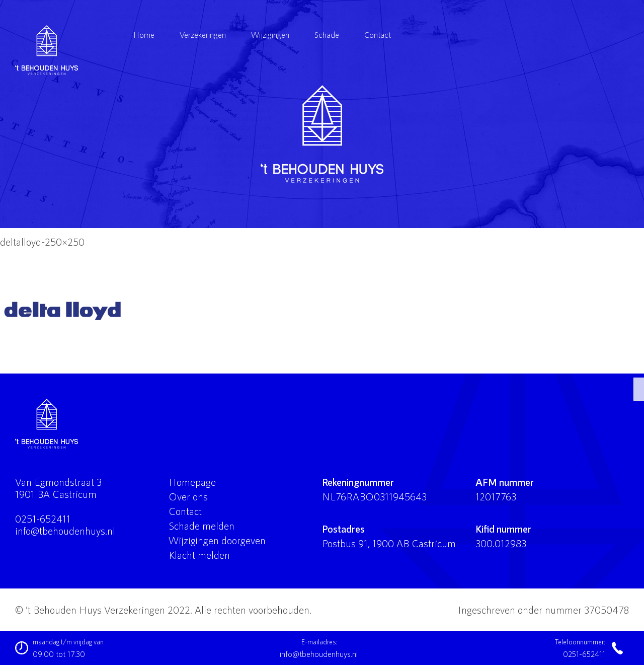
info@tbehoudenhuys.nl (65, 531)
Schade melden (202, 526)
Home (144, 34)
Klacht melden (199, 555)
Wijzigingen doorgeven (217, 540)
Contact (378, 34)
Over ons (188, 496)
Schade (327, 34)
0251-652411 (43, 519)
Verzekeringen (203, 34)
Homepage (192, 482)
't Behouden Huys (322, 134)
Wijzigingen (270, 34)
